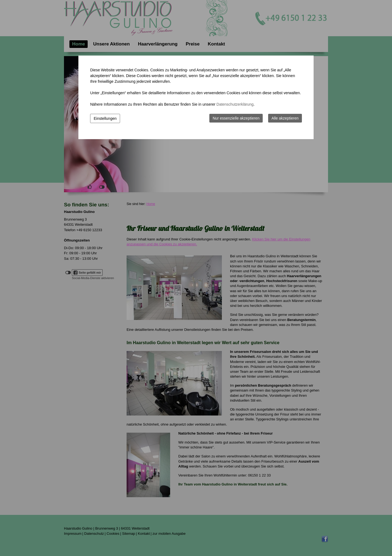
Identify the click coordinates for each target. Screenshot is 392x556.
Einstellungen (105, 118)
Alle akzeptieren (285, 118)
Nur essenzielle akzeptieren (236, 118)
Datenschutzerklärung (235, 104)
